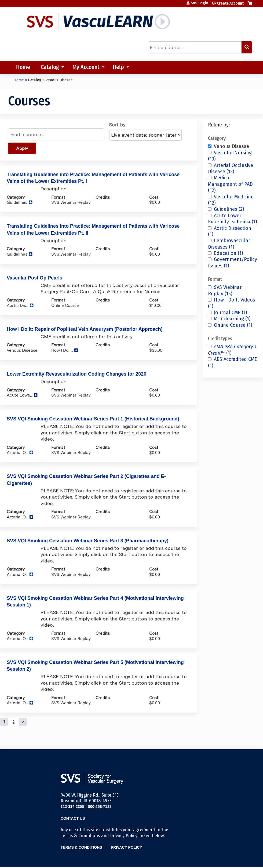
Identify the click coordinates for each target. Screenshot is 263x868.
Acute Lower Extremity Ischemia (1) (233, 219)
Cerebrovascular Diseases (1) (229, 244)
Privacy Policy (127, 847)
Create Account (230, 3)
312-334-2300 (72, 807)
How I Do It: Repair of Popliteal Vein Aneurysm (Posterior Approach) (85, 329)
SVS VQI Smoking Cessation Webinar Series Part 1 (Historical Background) (93, 419)
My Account (86, 68)
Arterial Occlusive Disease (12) (231, 168)
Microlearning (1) (232, 319)
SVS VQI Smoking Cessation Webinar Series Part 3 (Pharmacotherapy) (88, 541)
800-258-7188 (100, 807)
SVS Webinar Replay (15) (225, 290)
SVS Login (199, 3)
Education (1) (229, 253)
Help (118, 68)
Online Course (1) (233, 325)
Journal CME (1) (231, 313)
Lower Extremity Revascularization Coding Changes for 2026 (76, 374)
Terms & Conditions (81, 847)
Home (23, 68)
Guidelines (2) (229, 209)
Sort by (117, 125)
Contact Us (73, 818)
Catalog (50, 68)
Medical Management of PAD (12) (230, 184)
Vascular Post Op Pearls (34, 278)
